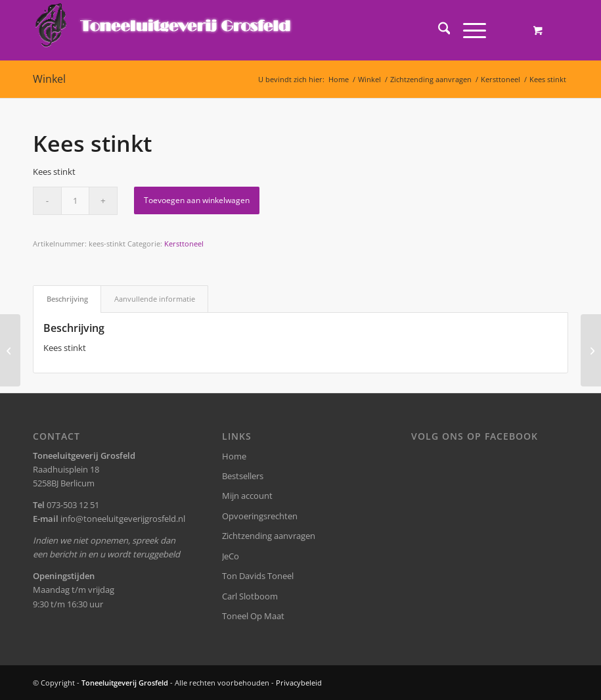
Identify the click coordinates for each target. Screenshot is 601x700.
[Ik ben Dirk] (10, 350)
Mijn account (247, 496)
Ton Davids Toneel (258, 576)
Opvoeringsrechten (260, 516)
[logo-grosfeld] (165, 30)
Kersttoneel (184, 244)
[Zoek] (438, 30)
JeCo (231, 556)
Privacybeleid (299, 683)
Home (234, 456)
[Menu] (468, 30)
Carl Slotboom (250, 596)
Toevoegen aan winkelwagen (197, 200)
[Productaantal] (75, 201)
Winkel (49, 79)
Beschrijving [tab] (67, 299)
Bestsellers (243, 476)
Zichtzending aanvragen (269, 536)
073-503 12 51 (73, 505)
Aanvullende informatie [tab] (155, 299)
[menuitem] (438, 30)
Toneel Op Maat (253, 616)
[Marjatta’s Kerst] (591, 350)
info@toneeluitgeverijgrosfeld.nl (123, 519)
